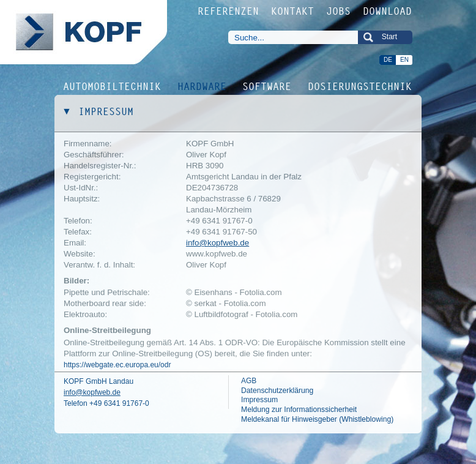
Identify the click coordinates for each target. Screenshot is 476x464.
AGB (249, 381)
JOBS (339, 11)
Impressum (259, 400)
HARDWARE (203, 86)
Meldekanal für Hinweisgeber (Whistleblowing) (317, 419)
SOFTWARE (267, 86)
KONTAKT (293, 11)
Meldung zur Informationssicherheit (299, 410)
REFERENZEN (229, 11)
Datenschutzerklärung (277, 391)
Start (389, 37)
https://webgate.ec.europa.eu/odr (117, 365)
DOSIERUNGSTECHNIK (360, 86)
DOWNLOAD (388, 11)
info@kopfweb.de (218, 243)
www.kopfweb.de (217, 254)
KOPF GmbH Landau (99, 381)
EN (404, 60)
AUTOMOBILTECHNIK (113, 86)
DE (388, 60)
